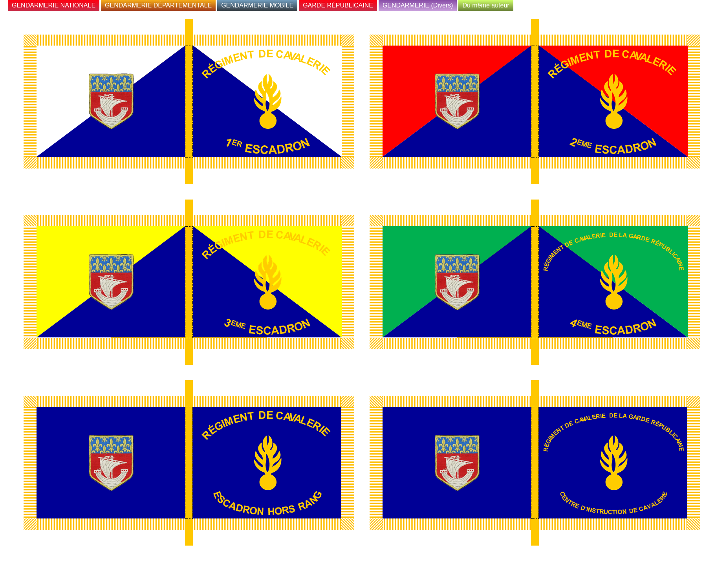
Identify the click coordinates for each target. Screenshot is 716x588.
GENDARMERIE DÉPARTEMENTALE (158, 5)
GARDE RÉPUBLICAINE (338, 5)
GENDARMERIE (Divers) (418, 5)
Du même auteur (486, 5)
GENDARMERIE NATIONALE (54, 5)
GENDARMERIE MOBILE (257, 5)
